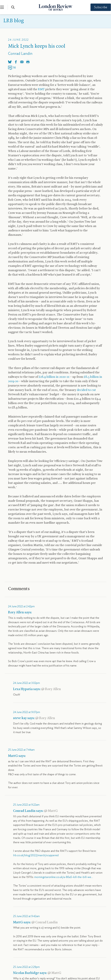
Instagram (42, 880)
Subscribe (98, 7)
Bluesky (17, 880)
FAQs (66, 929)
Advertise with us (13, 923)
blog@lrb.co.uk (26, 844)
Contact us (68, 907)
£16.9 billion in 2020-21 (54, 377)
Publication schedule (15, 918)
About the (12, 907)
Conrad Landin (20, 54)
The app (69, 913)
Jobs (6, 934)
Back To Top (103, 957)
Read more (20, 608)
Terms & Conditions (14, 970)
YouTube (68, 880)
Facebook (93, 880)
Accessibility (69, 923)
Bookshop (9, 929)
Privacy (33, 970)
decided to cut (86, 390)
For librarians (69, 918)
